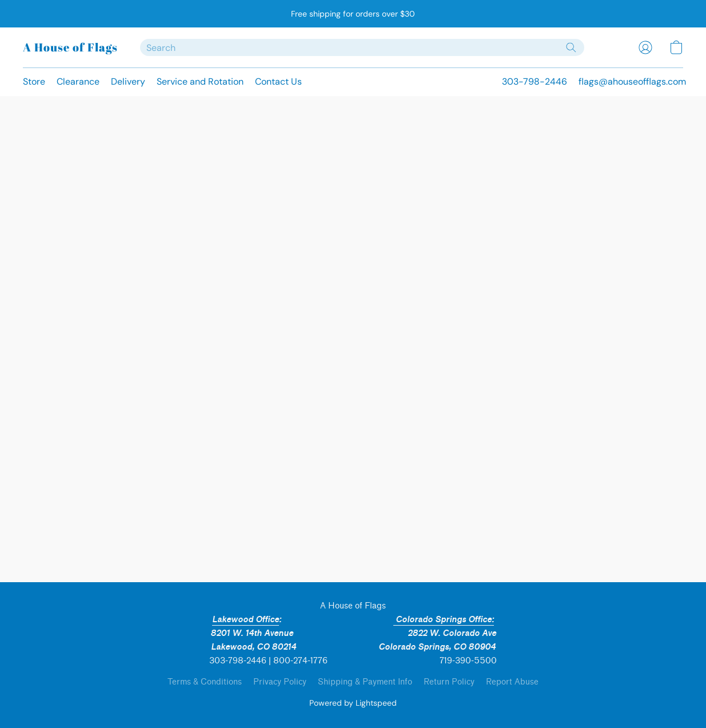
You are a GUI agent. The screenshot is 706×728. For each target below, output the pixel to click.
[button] (70, 47)
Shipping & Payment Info (365, 682)
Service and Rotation (200, 81)
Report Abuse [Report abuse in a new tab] (512, 682)
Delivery (128, 81)
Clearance (78, 81)
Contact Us (278, 81)
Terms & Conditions (205, 682)
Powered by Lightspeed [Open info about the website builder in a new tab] (353, 703)
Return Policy (449, 682)
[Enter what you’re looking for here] (362, 47)
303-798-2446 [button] (535, 81)
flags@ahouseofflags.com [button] (632, 81)
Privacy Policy (280, 682)
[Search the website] (571, 47)
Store (34, 81)
